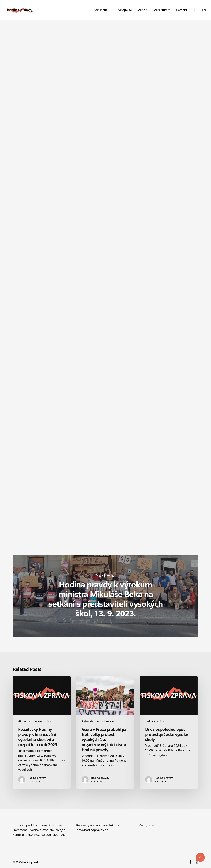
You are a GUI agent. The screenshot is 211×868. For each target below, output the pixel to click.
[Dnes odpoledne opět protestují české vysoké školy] (169, 732)
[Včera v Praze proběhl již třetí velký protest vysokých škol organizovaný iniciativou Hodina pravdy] (105, 732)
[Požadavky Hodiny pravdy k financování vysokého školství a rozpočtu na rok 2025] (42, 732)
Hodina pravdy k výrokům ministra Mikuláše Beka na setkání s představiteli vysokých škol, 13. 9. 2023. (105, 596)
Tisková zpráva (72, 35)
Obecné (49, 35)
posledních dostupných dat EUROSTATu (80, 424)
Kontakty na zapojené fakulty (97, 825)
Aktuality (24, 721)
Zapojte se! (147, 825)
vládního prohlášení (56, 414)
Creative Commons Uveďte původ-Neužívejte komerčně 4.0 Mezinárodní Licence (39, 830)
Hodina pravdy (59, 113)
